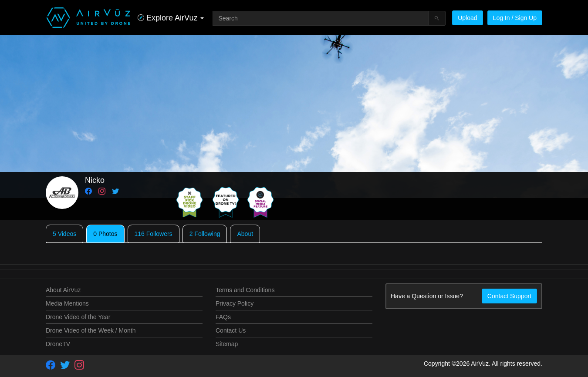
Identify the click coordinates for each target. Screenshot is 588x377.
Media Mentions (67, 303)
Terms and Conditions (245, 290)
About (245, 234)
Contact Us (231, 330)
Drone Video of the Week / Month (91, 330)
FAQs (223, 317)
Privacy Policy (235, 303)
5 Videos (64, 234)
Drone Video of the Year (78, 317)
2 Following (205, 234)
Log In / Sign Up (515, 18)
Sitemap (227, 344)
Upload (467, 18)
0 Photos (105, 234)
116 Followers (154, 234)
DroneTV (58, 344)
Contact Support (509, 296)
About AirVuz (63, 290)
